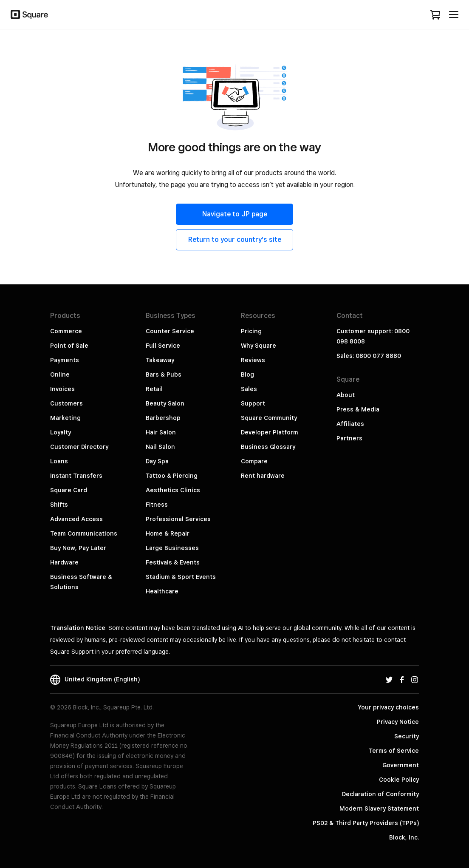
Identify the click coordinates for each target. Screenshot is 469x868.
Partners (349, 438)
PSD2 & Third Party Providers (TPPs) (366, 823)
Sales (249, 389)
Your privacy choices (388, 707)
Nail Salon (160, 447)
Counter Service (170, 331)
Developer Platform (270, 432)
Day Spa (157, 461)
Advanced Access (76, 519)
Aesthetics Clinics (173, 490)
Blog (247, 374)
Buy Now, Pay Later (78, 548)
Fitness (157, 505)
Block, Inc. (404, 837)
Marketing (65, 418)
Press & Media (358, 409)
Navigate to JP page (235, 214)
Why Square (259, 346)
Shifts (59, 505)
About (346, 395)
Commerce (66, 331)
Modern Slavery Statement (379, 808)
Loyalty (61, 432)
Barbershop (163, 418)
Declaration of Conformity (380, 794)
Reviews (253, 360)
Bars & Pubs (164, 374)
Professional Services (178, 519)
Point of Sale (69, 346)
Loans (59, 461)
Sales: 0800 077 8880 (369, 356)
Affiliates (350, 424)
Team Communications (84, 533)
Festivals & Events (173, 562)
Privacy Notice (398, 722)
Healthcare (162, 591)
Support (253, 403)
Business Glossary (268, 447)
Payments (65, 360)
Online (60, 374)
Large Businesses (172, 548)
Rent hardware (263, 476)
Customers (66, 403)
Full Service (163, 346)
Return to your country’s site (235, 240)
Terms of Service (394, 751)
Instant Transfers (76, 476)
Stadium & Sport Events (181, 577)
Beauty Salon (165, 403)
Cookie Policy (399, 780)
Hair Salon (161, 432)
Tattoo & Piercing (172, 476)
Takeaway (160, 360)
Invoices (62, 389)
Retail (154, 389)
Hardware (64, 562)
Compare (254, 461)
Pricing (251, 331)
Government (401, 765)
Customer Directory (79, 447)
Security (407, 736)
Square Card (69, 490)
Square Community (269, 418)
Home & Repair (168, 533)
